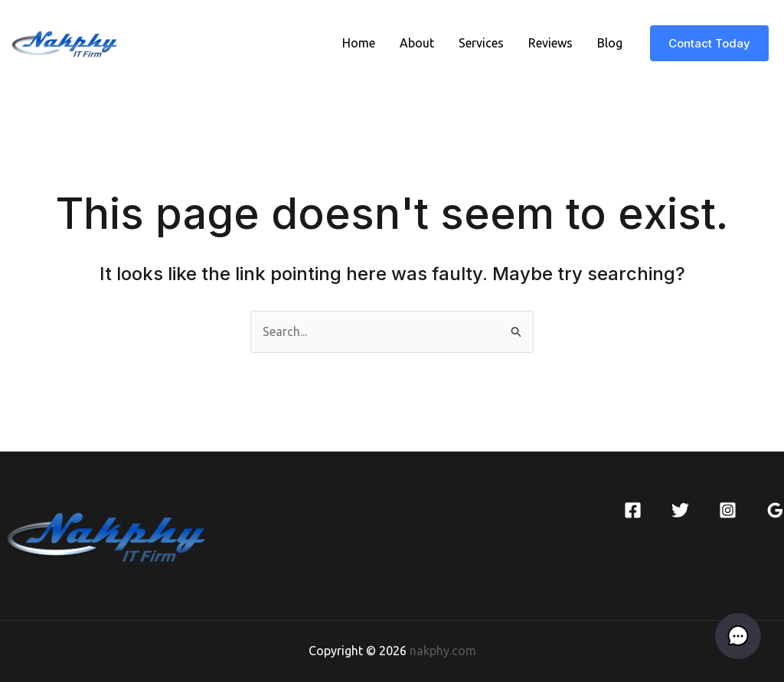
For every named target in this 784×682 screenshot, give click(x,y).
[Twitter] (680, 510)
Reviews (550, 43)
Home (359, 43)
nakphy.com (443, 651)
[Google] (775, 510)
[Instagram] (728, 510)
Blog (610, 43)
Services (481, 43)
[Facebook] (633, 510)
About (417, 43)
